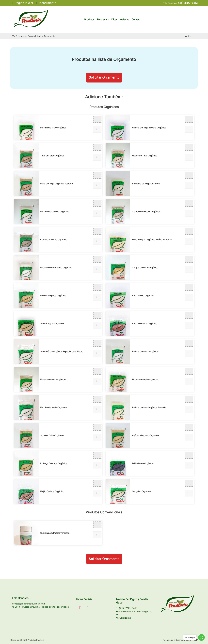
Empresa (103, 20)
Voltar (188, 36)
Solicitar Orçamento (104, 77)
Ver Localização (123, 618)
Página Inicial (34, 36)
